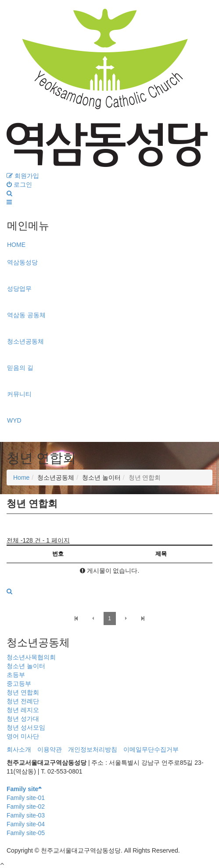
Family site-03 (26, 815)
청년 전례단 (23, 701)
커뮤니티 (19, 394)
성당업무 (19, 289)
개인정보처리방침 (93, 749)
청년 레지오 (23, 710)
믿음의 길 (20, 368)
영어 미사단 (23, 736)
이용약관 (50, 749)
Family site (24, 789)
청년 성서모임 (26, 727)
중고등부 (19, 684)
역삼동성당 (22, 262)
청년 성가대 (23, 719)
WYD (14, 420)
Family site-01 (26, 798)
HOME (16, 245)
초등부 (16, 675)
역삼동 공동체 (26, 315)
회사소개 (19, 749)
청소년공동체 (25, 341)
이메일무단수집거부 (151, 749)
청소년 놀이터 (26, 666)
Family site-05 (26, 833)
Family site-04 (26, 824)
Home (21, 477)
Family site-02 (26, 807)
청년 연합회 (23, 692)
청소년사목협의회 (31, 657)
